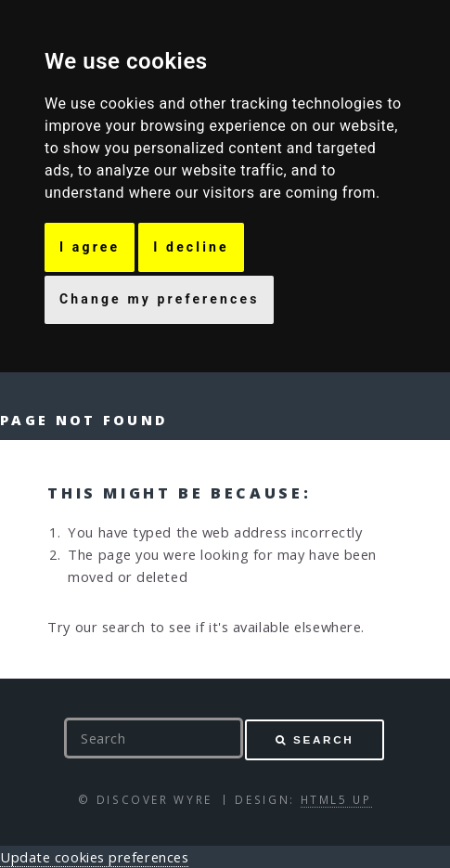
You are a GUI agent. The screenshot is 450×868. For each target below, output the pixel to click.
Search (323, 739)
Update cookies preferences (94, 857)
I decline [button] (191, 247)
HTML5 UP (336, 799)
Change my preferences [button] (159, 299)
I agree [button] (90, 247)
